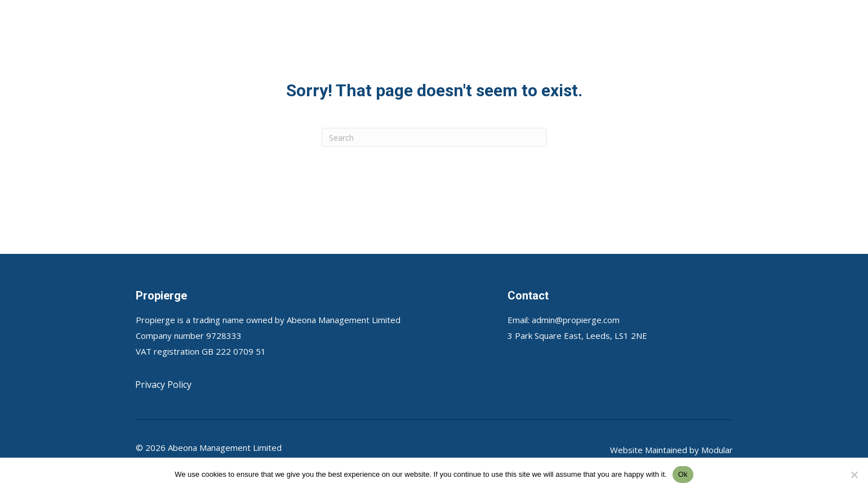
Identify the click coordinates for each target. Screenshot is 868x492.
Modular (717, 450)
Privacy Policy (163, 384)
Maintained (666, 450)
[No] (854, 475)
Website (627, 450)
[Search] (434, 137)
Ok (683, 474)
